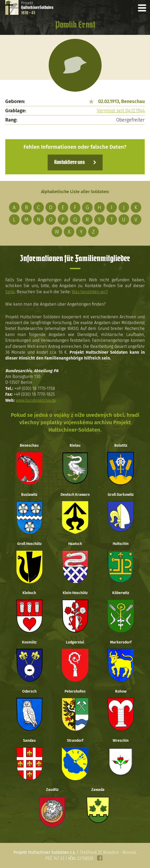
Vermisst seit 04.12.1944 (121, 111)
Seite (10, 292)
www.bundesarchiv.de (36, 400)
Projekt (37, 8)
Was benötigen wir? (89, 292)
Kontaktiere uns (69, 162)
